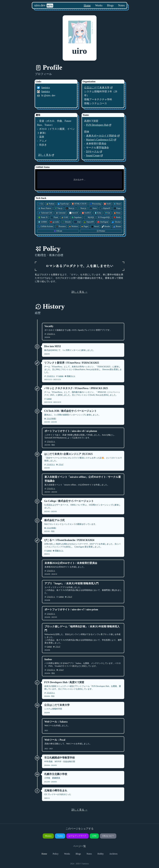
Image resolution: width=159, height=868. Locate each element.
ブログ (60, 464)
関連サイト (70, 376)
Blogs (110, 5)
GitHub (60, 376)
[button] (80, 38)
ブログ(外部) (50, 419)
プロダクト (50, 334)
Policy (56, 854)
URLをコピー (108, 836)
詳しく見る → (79, 292)
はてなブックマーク (77, 836)
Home (87, 5)
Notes (121, 5)
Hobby (101, 854)
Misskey (48, 836)
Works (99, 5)
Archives (113, 854)
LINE (94, 836)
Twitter (60, 836)
